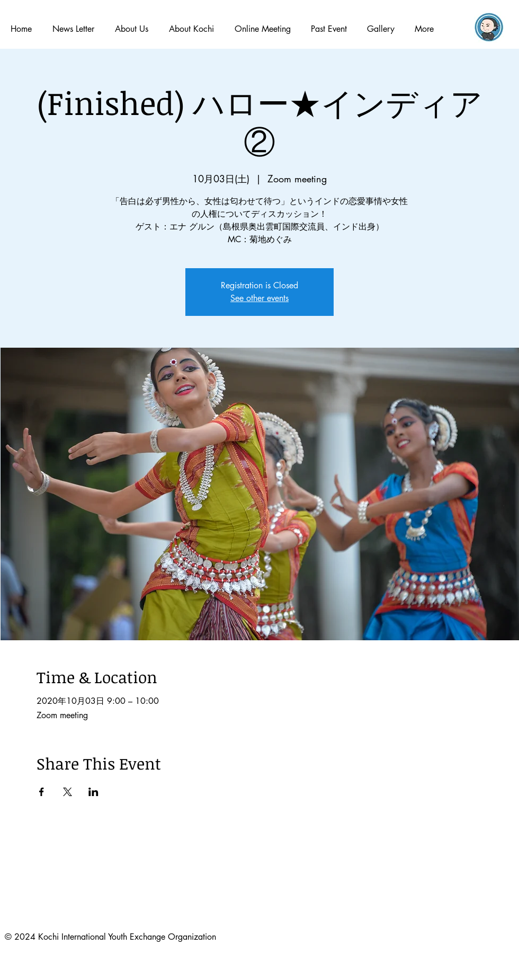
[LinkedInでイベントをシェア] (93, 792)
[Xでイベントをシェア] (68, 792)
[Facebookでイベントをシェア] (42, 792)
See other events (259, 298)
